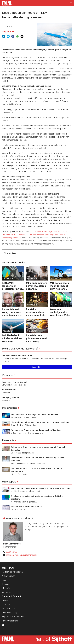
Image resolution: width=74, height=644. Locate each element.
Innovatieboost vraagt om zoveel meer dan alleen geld (12, 312)
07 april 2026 (8, 305)
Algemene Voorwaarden (13, 617)
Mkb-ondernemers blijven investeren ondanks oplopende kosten (36, 286)
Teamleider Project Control (14, 382)
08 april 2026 (56, 279)
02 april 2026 (8, 331)
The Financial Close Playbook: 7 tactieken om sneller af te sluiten (41, 488)
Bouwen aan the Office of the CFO (26, 507)
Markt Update (10, 408)
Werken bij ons (9, 609)
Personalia (8, 440)
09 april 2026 (32, 279)
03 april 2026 (32, 305)
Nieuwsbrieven (9, 576)
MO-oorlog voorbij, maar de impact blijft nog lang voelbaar (60, 286)
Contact (6, 600)
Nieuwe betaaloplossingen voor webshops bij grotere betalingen (40, 422)
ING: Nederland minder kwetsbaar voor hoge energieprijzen (12, 338)
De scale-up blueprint (12, 238)
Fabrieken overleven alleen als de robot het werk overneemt (35, 312)
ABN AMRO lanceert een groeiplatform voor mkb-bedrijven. (13, 286)
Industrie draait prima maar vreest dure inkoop (36, 338)
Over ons (6, 604)
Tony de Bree (8, 31)
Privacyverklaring (10, 613)
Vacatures (8, 375)
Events (5, 580)
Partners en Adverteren (12, 572)
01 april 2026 (32, 331)
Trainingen (7, 584)
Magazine (6, 588)
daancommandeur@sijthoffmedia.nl (22, 555)
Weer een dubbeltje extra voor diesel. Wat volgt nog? (59, 312)
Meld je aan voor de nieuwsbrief (20, 349)
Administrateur (9, 390)
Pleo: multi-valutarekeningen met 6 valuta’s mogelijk (35, 415)
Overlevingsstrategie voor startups (52, 235)
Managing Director (11, 397)
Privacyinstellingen (10, 621)
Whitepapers (9, 482)
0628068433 (12, 552)
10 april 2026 (8, 279)
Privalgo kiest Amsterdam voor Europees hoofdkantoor (36, 430)
